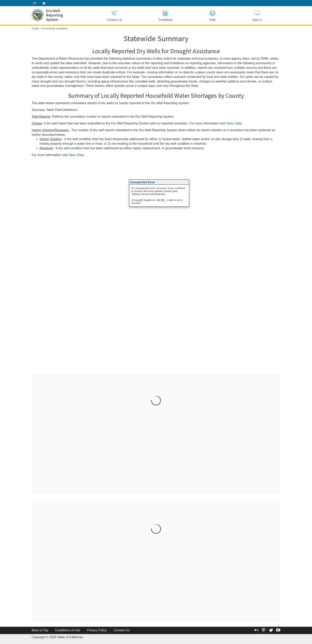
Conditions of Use (68, 630)
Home (35, 29)
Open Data (234, 123)
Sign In (257, 15)
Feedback (166, 15)
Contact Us (114, 15)
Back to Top (40, 630)
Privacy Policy (97, 630)
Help (213, 15)
